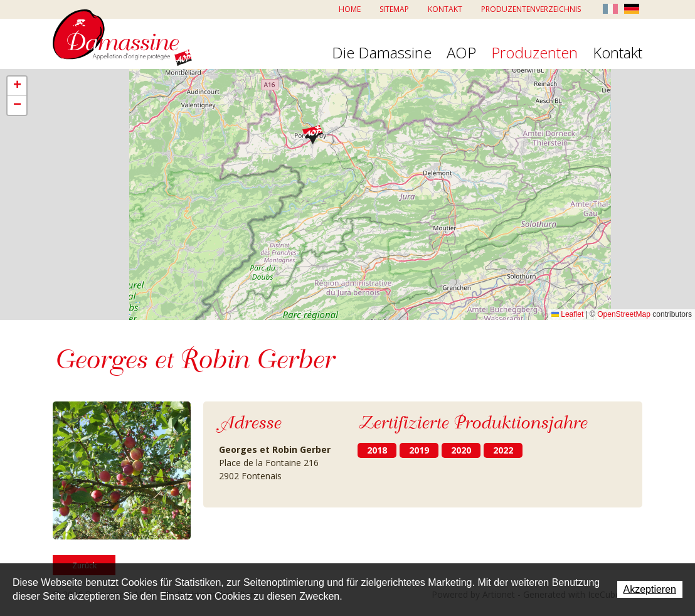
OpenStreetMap (624, 314)
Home (350, 9)
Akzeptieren (650, 589)
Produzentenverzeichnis (531, 9)
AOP (461, 53)
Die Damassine (382, 53)
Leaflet (567, 314)
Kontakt (445, 9)
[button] (313, 135)
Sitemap (394, 9)
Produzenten (534, 53)
